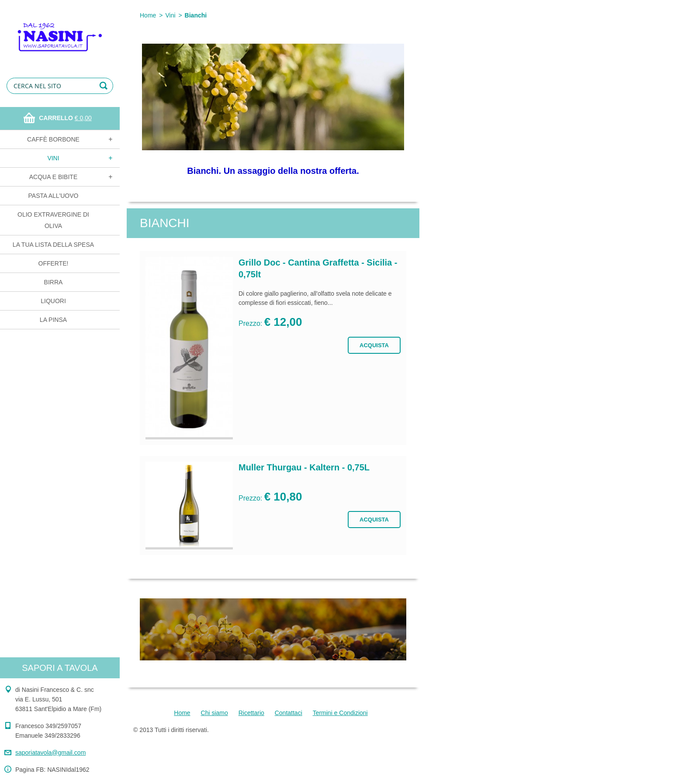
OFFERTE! (54, 263)
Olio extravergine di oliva (53, 220)
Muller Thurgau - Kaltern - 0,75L (304, 467)
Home (148, 15)
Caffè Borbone (53, 139)
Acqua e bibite (53, 177)
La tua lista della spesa (53, 245)
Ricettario (251, 713)
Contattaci (289, 713)
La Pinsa (53, 320)
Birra (54, 282)
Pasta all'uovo (54, 196)
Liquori (53, 301)
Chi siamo (214, 713)
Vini (53, 158)
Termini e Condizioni (340, 713)
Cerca (105, 86)
